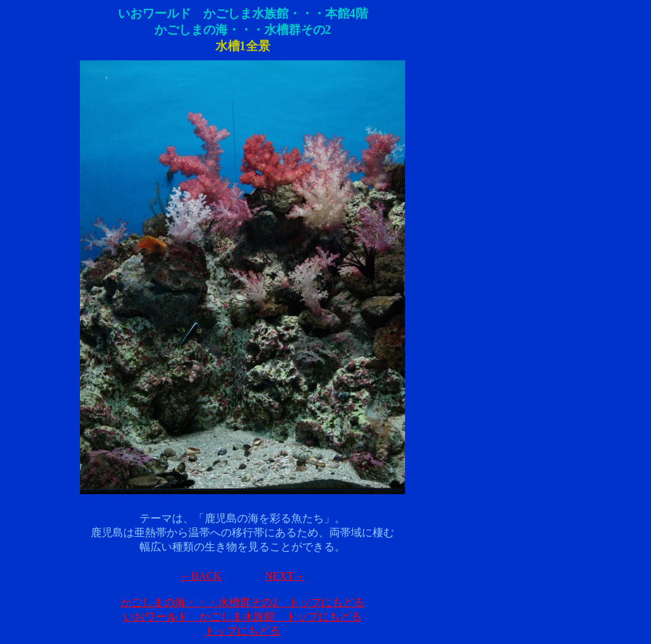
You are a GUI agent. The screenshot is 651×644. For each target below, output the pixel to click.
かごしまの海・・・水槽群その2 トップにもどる (243, 602)
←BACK (201, 576)
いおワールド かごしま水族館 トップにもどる (243, 617)
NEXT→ (285, 576)
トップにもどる (243, 631)
